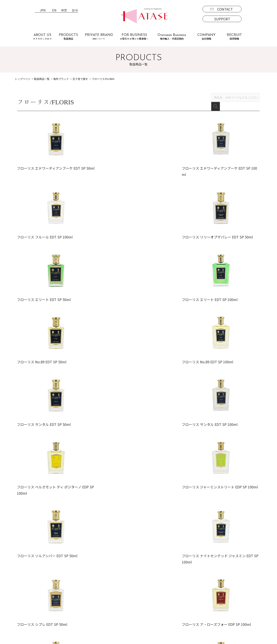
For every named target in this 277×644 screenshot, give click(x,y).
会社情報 (142, 588)
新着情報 (142, 594)
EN (54, 10)
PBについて (30, 619)
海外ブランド (61, 79)
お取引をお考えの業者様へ (71, 594)
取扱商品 (24, 588)
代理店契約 (108, 601)
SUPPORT (222, 19)
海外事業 (106, 594)
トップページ (23, 79)
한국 (75, 10)
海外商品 (28, 607)
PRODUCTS (68, 37)
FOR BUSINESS (134, 37)
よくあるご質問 (62, 601)
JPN (43, 10)
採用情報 (181, 588)
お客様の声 (59, 607)
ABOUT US (42, 37)
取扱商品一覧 (42, 79)
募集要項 (184, 594)
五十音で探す (80, 79)
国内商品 (28, 601)
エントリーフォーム (193, 601)
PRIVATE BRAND (99, 37)
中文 (64, 10)
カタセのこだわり (64, 588)
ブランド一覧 (31, 594)
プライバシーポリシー (152, 601)
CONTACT (225, 9)
